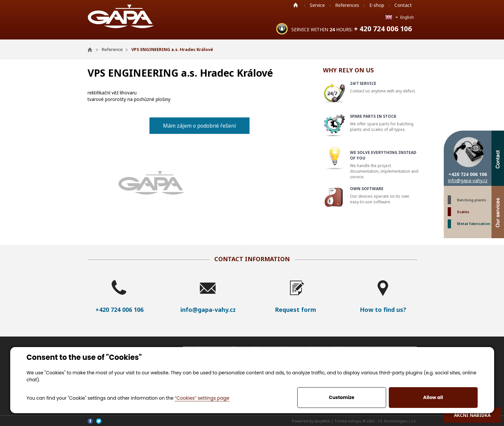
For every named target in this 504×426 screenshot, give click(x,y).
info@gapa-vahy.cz (468, 180)
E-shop (377, 5)
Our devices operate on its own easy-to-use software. (384, 195)
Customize (342, 397)
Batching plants (472, 200)
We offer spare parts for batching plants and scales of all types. (384, 123)
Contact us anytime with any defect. (384, 87)
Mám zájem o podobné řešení (199, 126)
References (347, 5)
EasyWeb (322, 421)
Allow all (433, 397)
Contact (403, 5)
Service (317, 5)
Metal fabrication (474, 224)
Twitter (99, 421)
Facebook (90, 421)
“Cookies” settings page (202, 398)
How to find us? (383, 310)
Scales (463, 212)
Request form (295, 310)
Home (296, 5)
